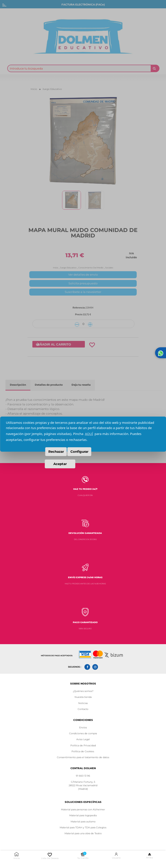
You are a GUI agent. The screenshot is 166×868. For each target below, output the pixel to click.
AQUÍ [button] (89, 434)
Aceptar (60, 464)
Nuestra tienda (83, 697)
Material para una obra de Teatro (83, 833)
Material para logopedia (83, 815)
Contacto (83, 709)
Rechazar (56, 452)
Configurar (79, 452)
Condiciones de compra (83, 733)
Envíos (83, 728)
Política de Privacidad (83, 746)
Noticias (83, 703)
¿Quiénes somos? (83, 691)
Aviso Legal (83, 739)
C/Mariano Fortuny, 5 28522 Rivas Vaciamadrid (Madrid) (83, 785)
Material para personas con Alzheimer (83, 810)
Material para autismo (83, 822)
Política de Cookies (83, 751)
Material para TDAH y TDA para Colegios (83, 828)
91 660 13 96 (83, 776)
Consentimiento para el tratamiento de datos (83, 757)
